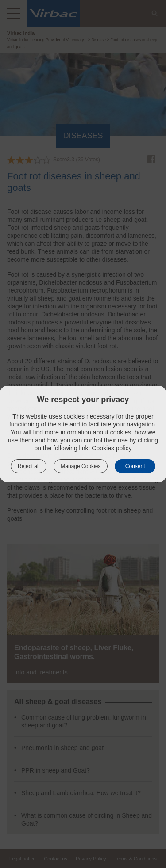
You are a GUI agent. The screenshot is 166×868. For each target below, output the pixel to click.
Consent (135, 466)
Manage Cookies (81, 466)
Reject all (29, 466)
